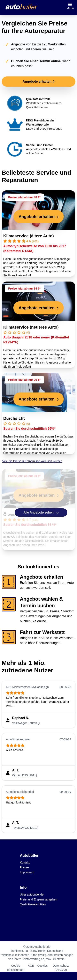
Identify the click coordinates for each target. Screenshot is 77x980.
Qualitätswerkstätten (33, 904)
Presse (24, 867)
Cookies (43, 966)
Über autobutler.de (32, 895)
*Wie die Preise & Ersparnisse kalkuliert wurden (32, 461)
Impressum (27, 872)
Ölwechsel (13, 515)
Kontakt (25, 862)
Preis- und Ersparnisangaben (38, 899)
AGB (31, 966)
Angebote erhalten (38, 81)
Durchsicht (14, 418)
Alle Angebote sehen (41, 513)
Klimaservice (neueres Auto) (31, 327)
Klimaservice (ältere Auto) (29, 236)
